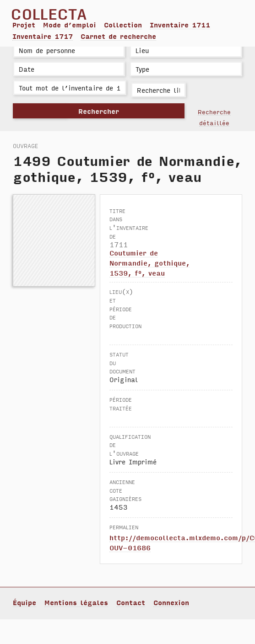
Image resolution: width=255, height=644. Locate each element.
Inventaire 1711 (180, 25)
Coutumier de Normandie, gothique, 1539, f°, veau (149, 263)
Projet (24, 25)
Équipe (24, 602)
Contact (131, 602)
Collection (123, 25)
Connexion (171, 602)
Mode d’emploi (70, 25)
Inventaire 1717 (43, 36)
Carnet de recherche (118, 36)
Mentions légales (76, 602)
